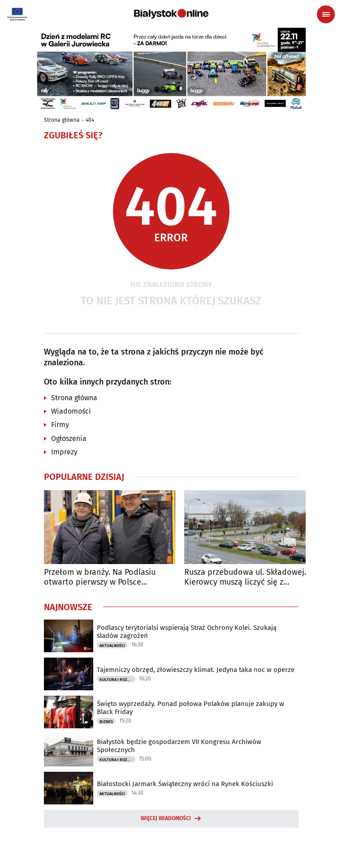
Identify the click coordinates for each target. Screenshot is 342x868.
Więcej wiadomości (166, 818)
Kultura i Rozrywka (117, 680)
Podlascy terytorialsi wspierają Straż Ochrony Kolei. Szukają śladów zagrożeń (187, 632)
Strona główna (62, 120)
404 (90, 120)
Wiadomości (71, 411)
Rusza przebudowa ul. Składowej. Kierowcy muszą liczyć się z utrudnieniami (245, 577)
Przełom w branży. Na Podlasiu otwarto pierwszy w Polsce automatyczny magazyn (100, 577)
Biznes (106, 722)
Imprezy (64, 452)
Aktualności (112, 646)
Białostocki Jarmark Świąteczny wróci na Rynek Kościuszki (185, 784)
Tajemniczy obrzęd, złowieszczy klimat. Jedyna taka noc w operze (196, 670)
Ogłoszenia (69, 438)
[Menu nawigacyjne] (326, 14)
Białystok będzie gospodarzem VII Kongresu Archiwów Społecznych (179, 746)
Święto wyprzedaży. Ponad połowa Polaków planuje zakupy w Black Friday (190, 708)
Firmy (60, 425)
